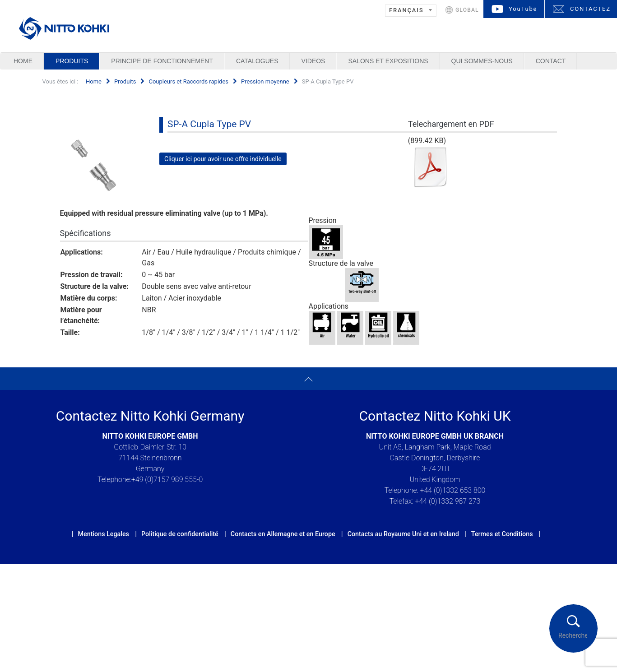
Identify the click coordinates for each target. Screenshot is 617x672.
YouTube (523, 9)
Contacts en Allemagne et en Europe (283, 534)
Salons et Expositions (388, 61)
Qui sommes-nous (482, 61)
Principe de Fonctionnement (162, 61)
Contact (551, 61)
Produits (72, 61)
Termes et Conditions (502, 534)
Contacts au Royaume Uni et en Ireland (403, 534)
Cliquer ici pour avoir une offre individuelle (223, 159)
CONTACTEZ (590, 9)
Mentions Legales (104, 534)
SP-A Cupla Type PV (209, 124)
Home (23, 61)
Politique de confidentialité (180, 534)
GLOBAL (467, 10)
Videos (313, 61)
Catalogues (257, 61)
